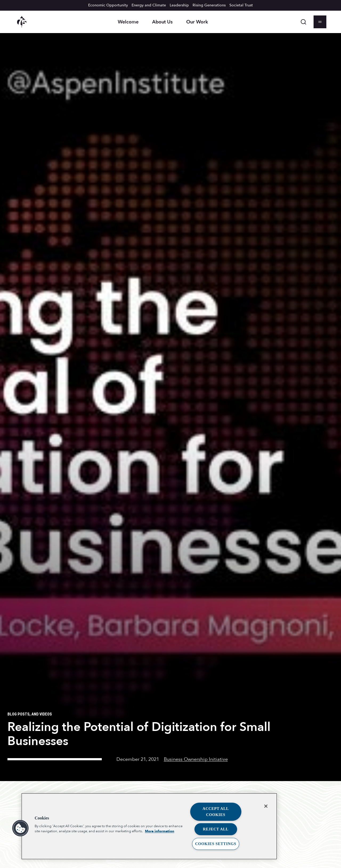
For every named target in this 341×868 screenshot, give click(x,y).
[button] (21, 828)
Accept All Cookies (216, 812)
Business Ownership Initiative (196, 759)
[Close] (266, 806)
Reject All (216, 829)
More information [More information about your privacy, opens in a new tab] (160, 831)
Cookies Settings (216, 844)
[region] (149, 826)
